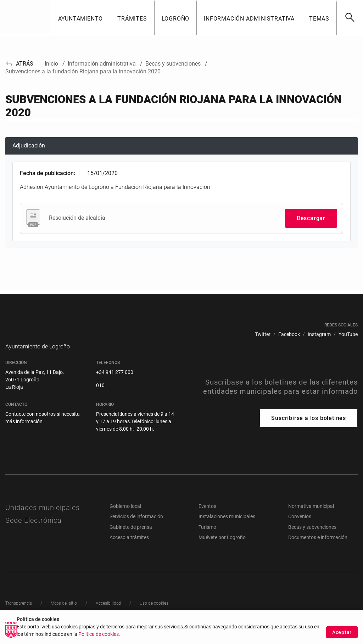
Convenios (300, 527)
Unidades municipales (43, 518)
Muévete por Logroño (222, 548)
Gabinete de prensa (131, 538)
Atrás (19, 64)
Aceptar (342, 632)
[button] (80, 17)
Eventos (207, 517)
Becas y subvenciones (312, 538)
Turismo (207, 538)
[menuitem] (263, 334)
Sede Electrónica (33, 531)
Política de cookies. (99, 634)
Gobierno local (125, 517)
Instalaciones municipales (227, 527)
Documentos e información (318, 548)
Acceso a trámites (129, 548)
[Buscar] (350, 17)
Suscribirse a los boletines (309, 429)
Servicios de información (136, 527)
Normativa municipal (311, 517)
